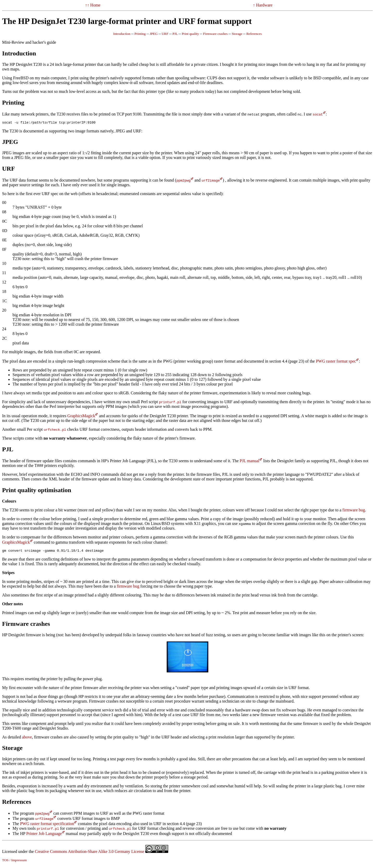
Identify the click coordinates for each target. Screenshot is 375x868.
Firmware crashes (215, 34)
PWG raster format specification (47, 825)
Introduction (122, 34)
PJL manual (249, 462)
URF (165, 34)
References (254, 34)
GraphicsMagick (81, 417)
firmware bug (354, 511)
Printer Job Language (44, 835)
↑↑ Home (93, 5)
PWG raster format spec (336, 362)
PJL (175, 34)
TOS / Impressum (14, 862)
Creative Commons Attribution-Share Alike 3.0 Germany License (102, 853)
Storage (237, 34)
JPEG (154, 34)
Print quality (190, 34)
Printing (140, 34)
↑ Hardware (263, 5)
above (27, 739)
